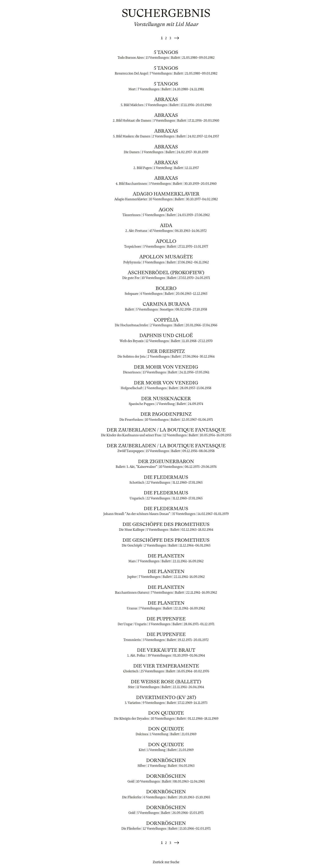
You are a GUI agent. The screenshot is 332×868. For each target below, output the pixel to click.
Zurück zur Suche (166, 862)
